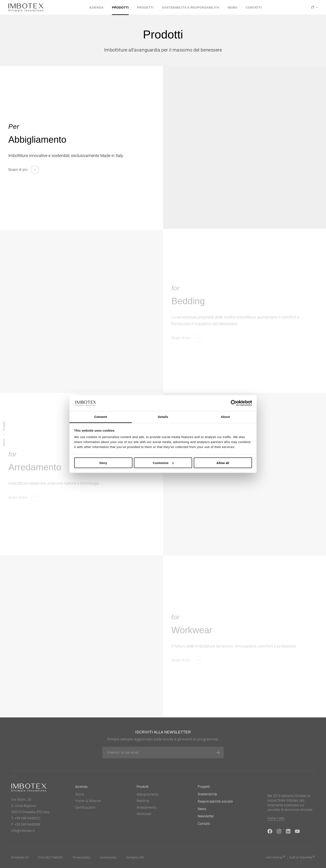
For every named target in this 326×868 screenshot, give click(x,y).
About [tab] (225, 417)
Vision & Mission (88, 801)
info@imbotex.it (23, 831)
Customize (163, 463)
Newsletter (206, 816)
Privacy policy (82, 857)
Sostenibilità (207, 794)
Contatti (254, 7)
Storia (80, 794)
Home (4, 443)
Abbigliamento (148, 794)
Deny (103, 463)
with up (276, 857)
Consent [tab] (101, 417)
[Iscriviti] (218, 753)
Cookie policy (108, 857)
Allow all (223, 463)
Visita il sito (276, 818)
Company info (135, 857)
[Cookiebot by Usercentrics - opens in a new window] (234, 403)
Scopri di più (18, 170)
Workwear (144, 814)
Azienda (96, 7)
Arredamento (146, 807)
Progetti (145, 7)
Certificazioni (85, 807)
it (313, 7)
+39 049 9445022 (28, 818)
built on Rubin (302, 857)
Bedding (143, 801)
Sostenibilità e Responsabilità (191, 7)
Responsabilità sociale (215, 801)
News (233, 7)
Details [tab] (163, 417)
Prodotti (120, 7)
